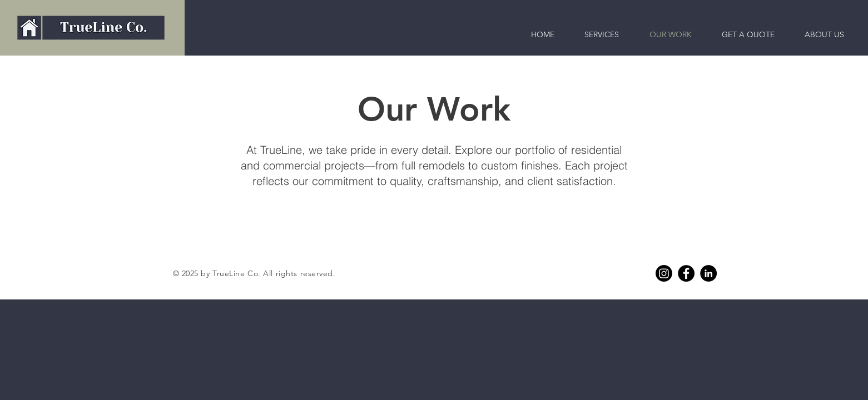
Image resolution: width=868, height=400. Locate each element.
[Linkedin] (708, 273)
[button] (824, 34)
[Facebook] (686, 273)
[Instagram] (664, 273)
